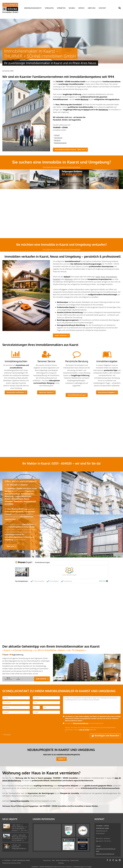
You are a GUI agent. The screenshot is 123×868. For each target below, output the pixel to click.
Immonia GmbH (16, 863)
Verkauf (86, 110)
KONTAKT (102, 8)
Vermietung (103, 110)
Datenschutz (75, 860)
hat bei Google (61, 867)
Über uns (26, 524)
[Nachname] (16, 703)
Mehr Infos (104, 581)
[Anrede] (16, 698)
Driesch (8, 499)
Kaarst (98, 277)
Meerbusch (69, 279)
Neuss (103, 277)
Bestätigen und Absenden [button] (107, 736)
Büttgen (20, 499)
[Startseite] (11, 8)
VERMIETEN (61, 8)
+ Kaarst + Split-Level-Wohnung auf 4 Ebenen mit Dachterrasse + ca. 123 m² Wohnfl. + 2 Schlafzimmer (19, 839)
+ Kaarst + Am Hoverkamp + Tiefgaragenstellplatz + (19, 847)
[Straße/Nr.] (16, 707)
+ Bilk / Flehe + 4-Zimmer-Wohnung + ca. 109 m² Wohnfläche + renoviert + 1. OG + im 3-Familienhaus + (20, 828)
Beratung (84, 99)
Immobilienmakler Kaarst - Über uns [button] (70, 150)
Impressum (47, 860)
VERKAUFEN (49, 8)
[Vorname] (46, 698)
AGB (53, 860)
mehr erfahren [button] (61, 335)
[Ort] (51, 707)
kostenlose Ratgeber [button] (106, 392)
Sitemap (61, 863)
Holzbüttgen (26, 496)
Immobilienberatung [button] (76, 395)
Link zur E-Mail (84, 730)
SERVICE (81, 8)
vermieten (48, 778)
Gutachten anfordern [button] (16, 392)
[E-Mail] (46, 712)
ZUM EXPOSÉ (41, 679)
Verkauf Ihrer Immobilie (20, 801)
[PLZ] (36, 707)
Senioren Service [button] (46, 392)
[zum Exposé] (112, 658)
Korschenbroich (111, 277)
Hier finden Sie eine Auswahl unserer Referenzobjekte (62, 249)
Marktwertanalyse (60, 143)
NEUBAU (72, 8)
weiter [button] (61, 759)
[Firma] (46, 703)
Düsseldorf (57, 279)
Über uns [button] (10, 546)
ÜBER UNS (92, 8)
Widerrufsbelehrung (63, 860)
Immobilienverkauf (12, 494)
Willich (11, 504)
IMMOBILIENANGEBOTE (33, 8)
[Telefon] (16, 712)
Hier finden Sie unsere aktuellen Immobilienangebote (61, 167)
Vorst (14, 499)
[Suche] (121, 9)
